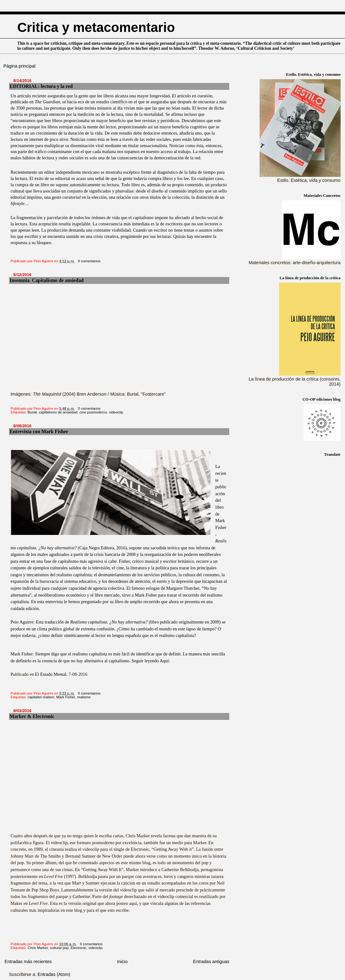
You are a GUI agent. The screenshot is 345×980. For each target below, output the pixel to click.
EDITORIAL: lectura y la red (41, 86)
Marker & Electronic (32, 716)
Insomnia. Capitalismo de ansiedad (47, 280)
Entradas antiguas (211, 962)
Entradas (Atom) (54, 974)
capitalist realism (41, 697)
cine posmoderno (93, 412)
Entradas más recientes (28, 962)
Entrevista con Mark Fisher (39, 431)
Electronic (79, 948)
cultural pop (59, 948)
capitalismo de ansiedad (58, 412)
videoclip (116, 412)
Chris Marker (38, 948)
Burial (32, 412)
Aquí (164, 661)
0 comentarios (89, 261)
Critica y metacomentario (96, 27)
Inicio (122, 962)
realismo (84, 697)
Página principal (19, 66)
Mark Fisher (66, 697)
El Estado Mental (51, 674)
